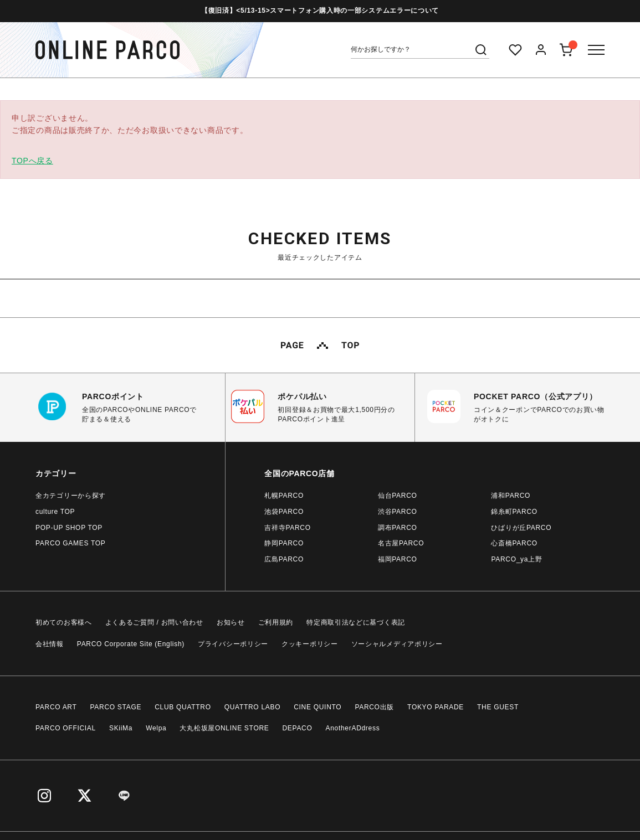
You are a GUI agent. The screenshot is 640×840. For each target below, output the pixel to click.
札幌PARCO (284, 496)
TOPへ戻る (32, 161)
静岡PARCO (284, 543)
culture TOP (55, 512)
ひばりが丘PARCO (521, 528)
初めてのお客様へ (64, 622)
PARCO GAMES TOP (71, 543)
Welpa (156, 728)
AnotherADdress (353, 728)
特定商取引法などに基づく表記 (356, 622)
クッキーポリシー (310, 644)
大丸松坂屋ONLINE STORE (224, 728)
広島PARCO (284, 559)
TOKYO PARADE (436, 707)
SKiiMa (121, 728)
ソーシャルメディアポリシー (397, 644)
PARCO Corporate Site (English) (131, 644)
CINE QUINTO (318, 707)
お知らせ (231, 622)
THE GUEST (498, 707)
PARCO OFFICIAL (66, 728)
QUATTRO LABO (253, 707)
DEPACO (298, 728)
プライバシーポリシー (233, 644)
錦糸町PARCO (514, 512)
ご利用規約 (276, 622)
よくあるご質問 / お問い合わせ (154, 622)
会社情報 (50, 644)
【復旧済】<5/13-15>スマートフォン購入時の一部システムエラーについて (320, 11)
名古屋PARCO (401, 543)
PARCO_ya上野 (516, 559)
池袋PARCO (284, 512)
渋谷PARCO (398, 512)
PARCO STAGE (116, 707)
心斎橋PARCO (514, 543)
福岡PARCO (398, 559)
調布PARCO (398, 528)
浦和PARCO (511, 496)
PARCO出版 (374, 707)
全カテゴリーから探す (71, 496)
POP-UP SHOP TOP (69, 528)
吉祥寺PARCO (287, 528)
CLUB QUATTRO (183, 707)
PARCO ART (56, 707)
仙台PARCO (398, 496)
